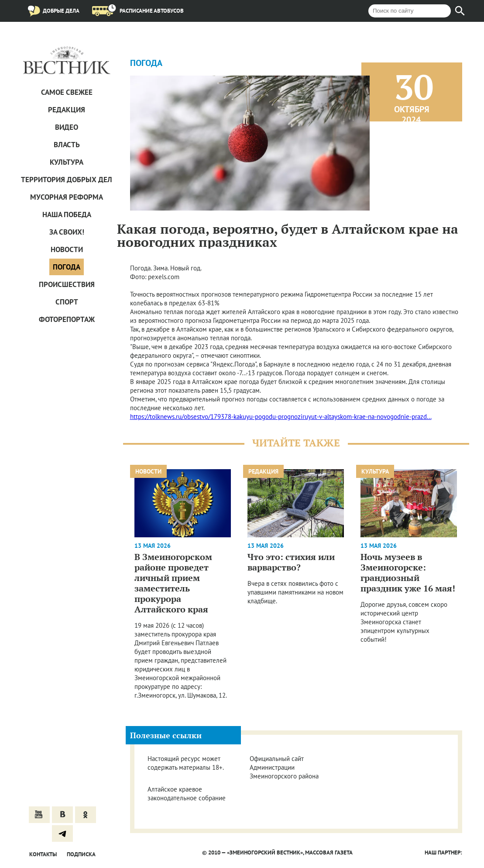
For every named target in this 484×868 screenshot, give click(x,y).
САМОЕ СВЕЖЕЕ (67, 92)
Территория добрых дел (67, 180)
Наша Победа (67, 214)
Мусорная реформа (67, 197)
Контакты (43, 854)
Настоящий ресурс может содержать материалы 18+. (186, 763)
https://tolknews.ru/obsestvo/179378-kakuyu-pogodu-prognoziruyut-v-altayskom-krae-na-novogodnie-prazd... (281, 417)
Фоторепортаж (67, 319)
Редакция (67, 110)
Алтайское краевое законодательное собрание (187, 794)
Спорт (67, 302)
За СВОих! (67, 232)
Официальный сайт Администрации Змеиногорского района (284, 767)
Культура (67, 162)
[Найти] (460, 11)
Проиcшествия (67, 284)
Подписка (81, 854)
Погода (67, 267)
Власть (67, 145)
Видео (67, 127)
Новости (67, 249)
